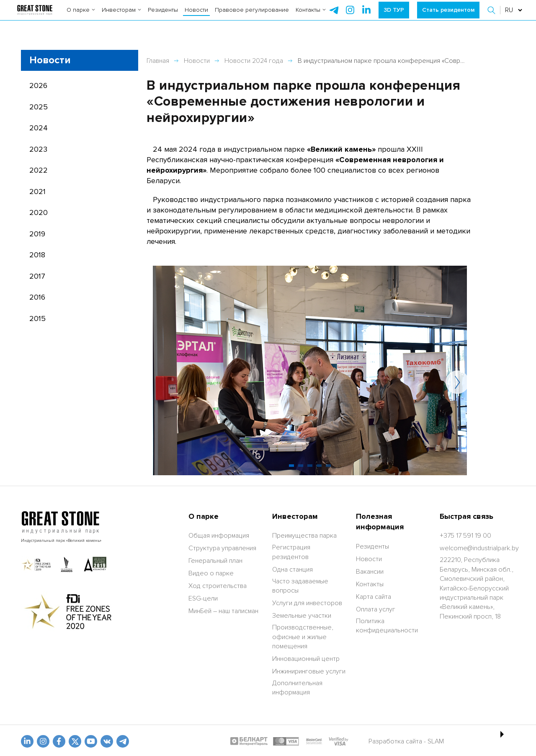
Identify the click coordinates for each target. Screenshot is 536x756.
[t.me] (123, 741)
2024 (39, 128)
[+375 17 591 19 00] (465, 536)
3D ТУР (394, 17)
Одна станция (292, 570)
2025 (39, 107)
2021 (37, 192)
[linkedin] (27, 741)
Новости (196, 17)
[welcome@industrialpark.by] (479, 548)
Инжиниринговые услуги (309, 671)
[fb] (59, 741)
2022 (39, 170)
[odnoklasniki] (43, 741)
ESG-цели (203, 598)
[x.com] (75, 741)
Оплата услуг (376, 609)
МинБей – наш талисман (223, 611)
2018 (37, 255)
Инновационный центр (306, 659)
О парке (81, 17)
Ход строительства (218, 586)
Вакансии (370, 572)
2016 (37, 297)
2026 (38, 85)
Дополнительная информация (297, 688)
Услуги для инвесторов (307, 603)
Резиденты (163, 17)
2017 (37, 276)
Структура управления (222, 548)
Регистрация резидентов (291, 552)
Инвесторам (121, 17)
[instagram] (366, 17)
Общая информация (219, 536)
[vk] (107, 741)
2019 (37, 234)
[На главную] (35, 17)
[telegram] (334, 17)
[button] (492, 17)
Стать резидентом (448, 17)
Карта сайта (374, 597)
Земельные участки (302, 616)
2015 (37, 318)
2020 (39, 212)
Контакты (311, 17)
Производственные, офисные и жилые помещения (303, 637)
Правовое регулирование (252, 17)
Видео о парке (211, 573)
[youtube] (91, 741)
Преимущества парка (304, 536)
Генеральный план (215, 561)
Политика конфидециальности (387, 626)
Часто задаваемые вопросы (300, 586)
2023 (38, 149)
